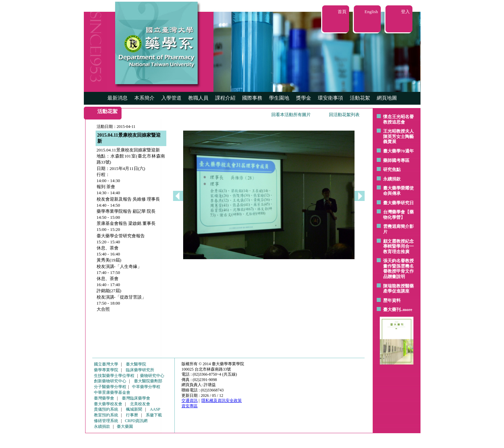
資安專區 (190, 406)
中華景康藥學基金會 (112, 392)
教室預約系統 (106, 415)
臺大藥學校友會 (108, 404)
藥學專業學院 (106, 370)
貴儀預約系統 (106, 409)
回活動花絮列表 (344, 115)
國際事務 (252, 98)
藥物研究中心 (152, 376)
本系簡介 (144, 98)
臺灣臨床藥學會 (136, 398)
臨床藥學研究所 (140, 370)
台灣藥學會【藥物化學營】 (398, 215)
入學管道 (171, 98)
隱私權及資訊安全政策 (222, 401)
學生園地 (279, 98)
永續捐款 (392, 179)
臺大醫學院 (136, 364)
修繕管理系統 (106, 421)
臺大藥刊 (392, 309)
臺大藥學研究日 (398, 203)
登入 (405, 12)
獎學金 (304, 98)
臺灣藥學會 (104, 398)
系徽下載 (154, 415)
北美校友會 (140, 404)
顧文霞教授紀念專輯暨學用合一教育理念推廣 (398, 246)
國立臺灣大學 (106, 364)
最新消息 (117, 98)
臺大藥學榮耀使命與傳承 (398, 191)
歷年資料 (392, 300)
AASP (155, 409)
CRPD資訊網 (136, 421)
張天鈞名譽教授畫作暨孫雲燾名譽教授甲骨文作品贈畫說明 (398, 269)
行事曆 (132, 415)
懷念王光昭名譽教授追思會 (398, 119)
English (371, 12)
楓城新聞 (134, 409)
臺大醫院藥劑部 (148, 381)
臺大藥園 (125, 426)
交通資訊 (190, 401)
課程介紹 (225, 98)
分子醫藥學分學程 (110, 387)
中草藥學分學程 (146, 387)
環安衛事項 (330, 98)
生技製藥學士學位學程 (114, 376)
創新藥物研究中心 (110, 381)
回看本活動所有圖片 (291, 115)
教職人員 (198, 98)
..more (407, 309)
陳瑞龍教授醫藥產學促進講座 (398, 289)
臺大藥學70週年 (398, 151)
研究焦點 (392, 169)
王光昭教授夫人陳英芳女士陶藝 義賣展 (398, 136)
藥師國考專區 (396, 160)
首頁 (342, 12)
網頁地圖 (387, 98)
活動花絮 (360, 98)
